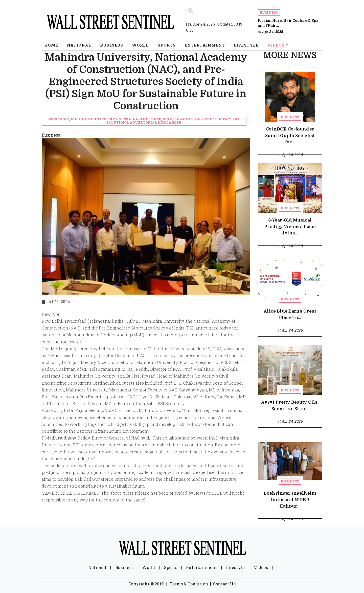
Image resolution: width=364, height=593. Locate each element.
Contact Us (224, 584)
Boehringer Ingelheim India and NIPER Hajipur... (290, 500)
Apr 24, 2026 (272, 31)
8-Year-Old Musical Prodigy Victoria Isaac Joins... (290, 227)
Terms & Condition (189, 584)
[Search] (218, 10)
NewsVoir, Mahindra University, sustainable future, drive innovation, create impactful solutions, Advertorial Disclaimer (144, 121)
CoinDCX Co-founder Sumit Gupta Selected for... (290, 136)
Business (269, 12)
